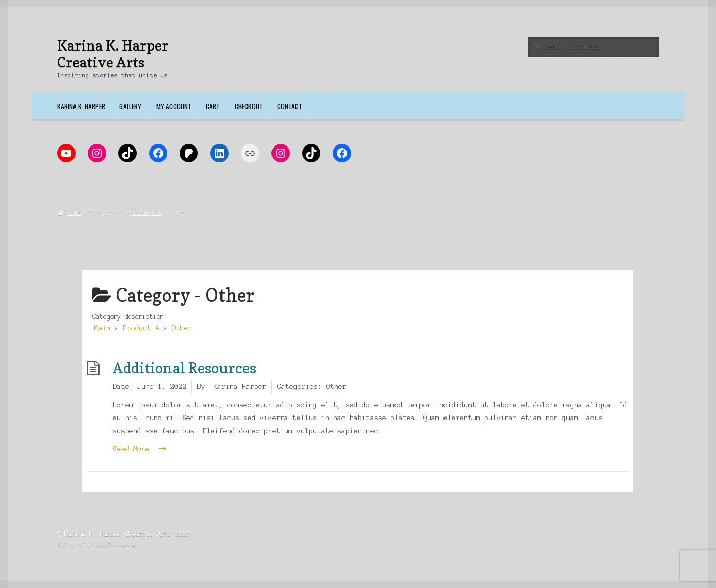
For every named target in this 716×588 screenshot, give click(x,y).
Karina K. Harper (81, 106)
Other (336, 387)
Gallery (130, 106)
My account (174, 106)
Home (74, 213)
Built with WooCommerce (96, 545)
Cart (213, 106)
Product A (146, 213)
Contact (290, 106)
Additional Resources (184, 368)
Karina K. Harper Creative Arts (113, 54)
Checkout (249, 106)
